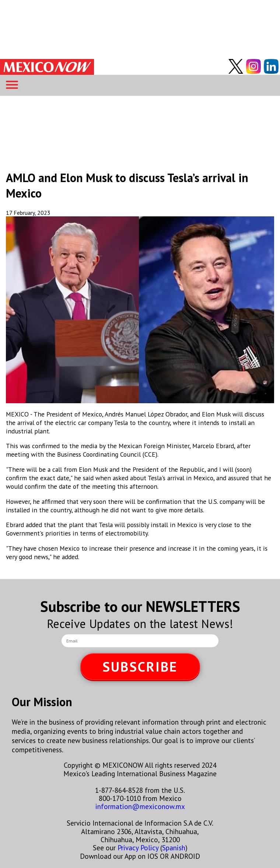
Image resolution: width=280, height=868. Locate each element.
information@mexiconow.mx (140, 806)
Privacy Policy (138, 848)
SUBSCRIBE (140, 667)
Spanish (174, 848)
